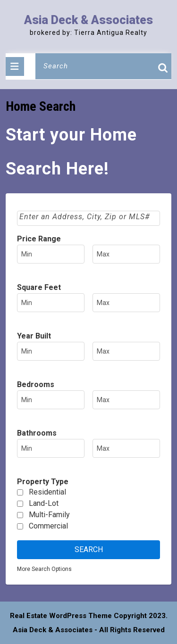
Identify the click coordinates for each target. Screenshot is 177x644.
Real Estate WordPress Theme (61, 616)
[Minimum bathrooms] (51, 448)
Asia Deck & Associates (88, 20)
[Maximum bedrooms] (126, 400)
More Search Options (44, 569)
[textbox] (89, 217)
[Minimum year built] (51, 351)
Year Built (34, 336)
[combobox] (88, 218)
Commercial (48, 526)
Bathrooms (37, 433)
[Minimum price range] (51, 254)
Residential (47, 492)
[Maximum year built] (126, 351)
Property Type (43, 482)
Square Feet (39, 287)
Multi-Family (49, 515)
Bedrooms (36, 384)
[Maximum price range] (126, 254)
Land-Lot (44, 503)
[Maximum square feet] (126, 303)
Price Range (39, 239)
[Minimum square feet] (51, 303)
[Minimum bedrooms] (51, 400)
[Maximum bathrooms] (126, 448)
